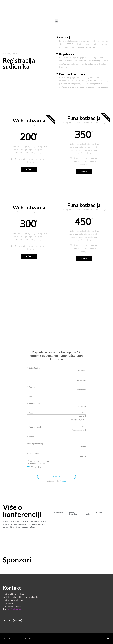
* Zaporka (31, 413)
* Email (30, 396)
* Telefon (31, 437)
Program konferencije (73, 74)
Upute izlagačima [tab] (73, 513)
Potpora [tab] (99, 512)
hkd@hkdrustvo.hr (15, 609)
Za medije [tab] (87, 513)
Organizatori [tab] (59, 512)
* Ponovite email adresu (37, 404)
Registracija (67, 54)
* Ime (29, 378)
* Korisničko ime (34, 368)
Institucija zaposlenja (36, 444)
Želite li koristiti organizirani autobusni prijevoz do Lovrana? (40, 462)
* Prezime (31, 387)
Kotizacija (65, 37)
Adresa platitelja (34, 453)
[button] (57, 21)
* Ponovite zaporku (35, 427)
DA (32, 467)
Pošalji (29, 169)
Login (64, 481)
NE (39, 467)
